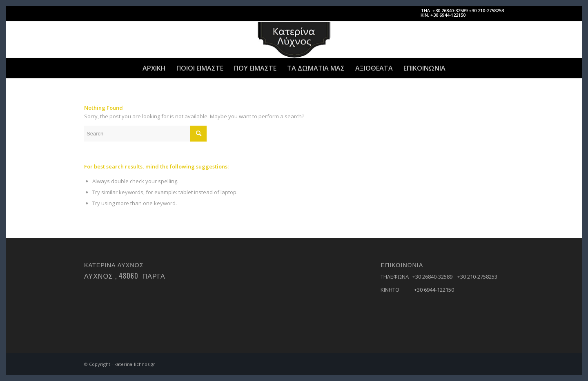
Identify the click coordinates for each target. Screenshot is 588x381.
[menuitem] (154, 68)
